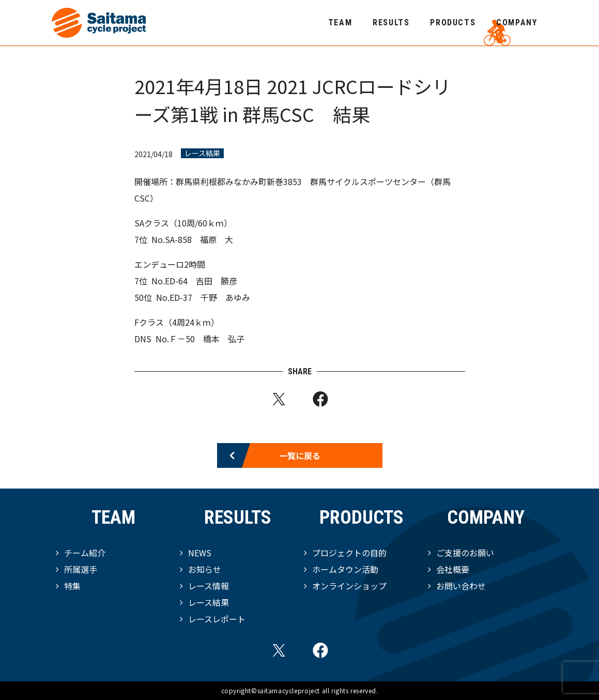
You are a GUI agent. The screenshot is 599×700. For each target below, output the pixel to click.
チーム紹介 (85, 553)
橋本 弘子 (224, 339)
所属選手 (81, 569)
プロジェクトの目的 (349, 553)
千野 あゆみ (225, 297)
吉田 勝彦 (217, 281)
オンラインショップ (349, 586)
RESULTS (391, 22)
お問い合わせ (461, 586)
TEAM (340, 22)
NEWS (200, 553)
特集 (72, 586)
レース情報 (209, 586)
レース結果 (202, 153)
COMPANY (517, 22)
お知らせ (205, 569)
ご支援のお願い (465, 553)
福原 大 (217, 239)
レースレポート (217, 619)
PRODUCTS (453, 22)
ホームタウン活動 (345, 569)
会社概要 (453, 569)
